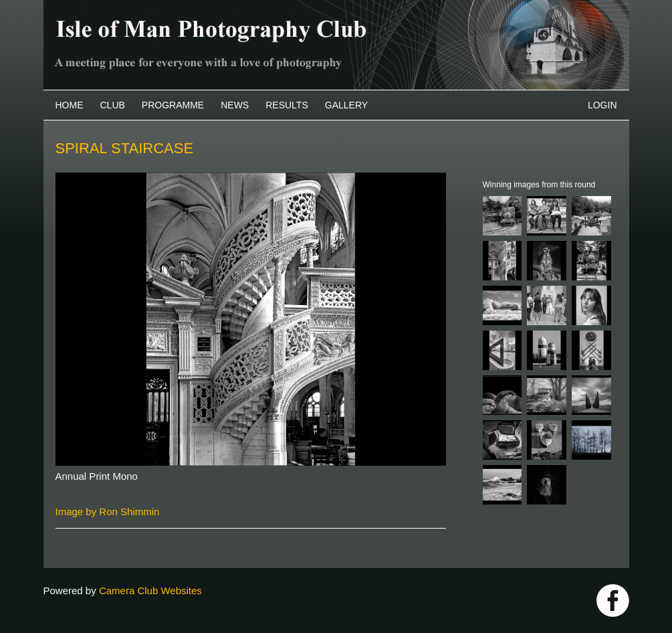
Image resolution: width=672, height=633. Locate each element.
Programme (173, 105)
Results (287, 105)
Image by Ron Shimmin (108, 512)
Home (70, 105)
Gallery (346, 105)
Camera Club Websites (150, 591)
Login (602, 105)
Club (113, 105)
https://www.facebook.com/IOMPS (613, 601)
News (235, 105)
